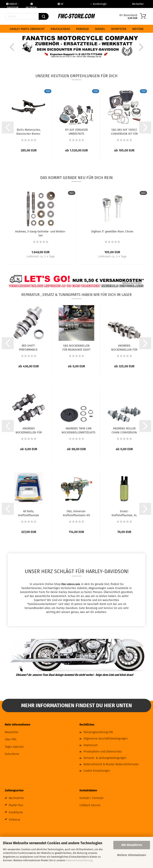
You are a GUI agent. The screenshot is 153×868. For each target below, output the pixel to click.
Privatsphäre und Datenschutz (103, 752)
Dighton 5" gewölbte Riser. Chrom (112, 232)
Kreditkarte (16, 812)
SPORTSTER (119, 29)
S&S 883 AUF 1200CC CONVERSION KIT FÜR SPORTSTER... (124, 131)
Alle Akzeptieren (132, 845)
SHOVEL (100, 29)
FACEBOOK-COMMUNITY (32, 5)
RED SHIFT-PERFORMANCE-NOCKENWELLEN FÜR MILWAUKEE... (29, 347)
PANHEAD (82, 29)
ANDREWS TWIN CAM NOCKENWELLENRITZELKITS (78, 430)
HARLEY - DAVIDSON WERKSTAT (13, 5)
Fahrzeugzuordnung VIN (98, 732)
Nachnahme (16, 798)
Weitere (138, 29)
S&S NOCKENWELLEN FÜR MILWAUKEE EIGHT (76, 347)
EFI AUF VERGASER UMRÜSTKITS (76, 131)
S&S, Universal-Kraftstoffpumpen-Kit (76, 513)
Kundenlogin (99, 4)
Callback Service (90, 805)
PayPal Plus (16, 805)
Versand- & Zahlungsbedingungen (105, 758)
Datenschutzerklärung (79, 860)
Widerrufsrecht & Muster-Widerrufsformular (111, 764)
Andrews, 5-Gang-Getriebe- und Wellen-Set (41, 233)
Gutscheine (12, 754)
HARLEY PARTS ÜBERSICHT (27, 29)
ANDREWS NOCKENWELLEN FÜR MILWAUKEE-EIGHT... (124, 347)
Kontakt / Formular (92, 798)
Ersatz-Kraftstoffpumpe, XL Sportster (124, 513)
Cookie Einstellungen (97, 771)
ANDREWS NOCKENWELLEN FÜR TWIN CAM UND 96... (29, 430)
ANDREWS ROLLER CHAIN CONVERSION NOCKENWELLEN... (124, 430)
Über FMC (11, 739)
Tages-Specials (14, 747)
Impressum (91, 745)
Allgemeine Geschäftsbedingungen (105, 739)
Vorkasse (15, 820)
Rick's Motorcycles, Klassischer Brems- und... (29, 131)
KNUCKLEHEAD (60, 29)
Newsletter (12, 732)
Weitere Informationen (132, 855)
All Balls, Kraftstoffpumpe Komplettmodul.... (29, 513)
